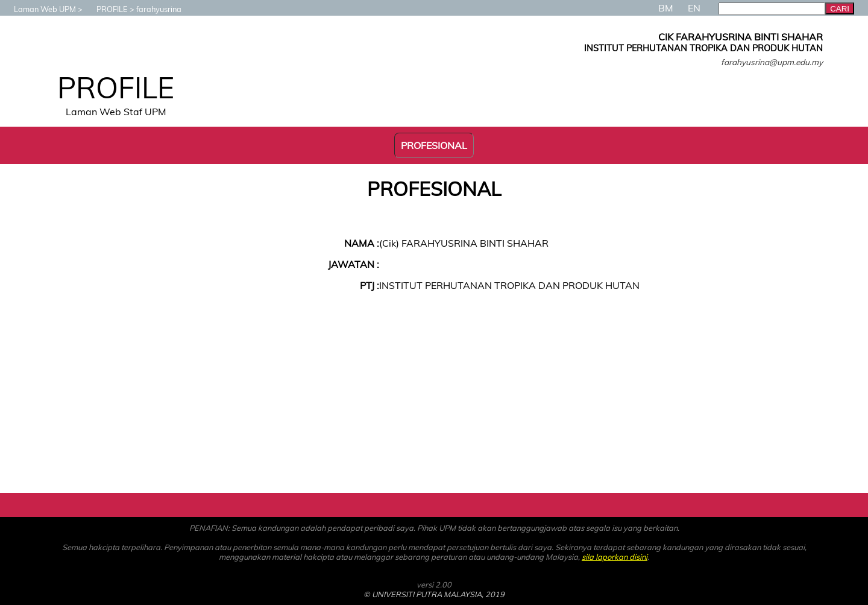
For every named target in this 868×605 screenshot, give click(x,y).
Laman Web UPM (39, 9)
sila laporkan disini (615, 557)
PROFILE (106, 9)
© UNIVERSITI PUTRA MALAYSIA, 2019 (434, 594)
